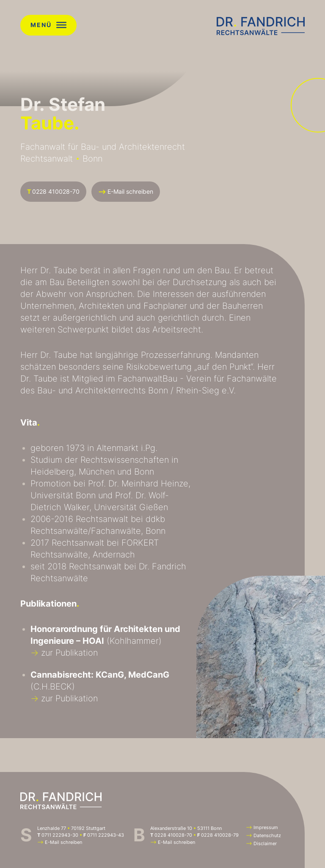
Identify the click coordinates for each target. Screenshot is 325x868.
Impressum (262, 827)
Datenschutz (263, 835)
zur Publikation (64, 653)
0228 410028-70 (53, 192)
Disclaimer (261, 843)
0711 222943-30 (60, 835)
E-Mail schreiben (126, 192)
